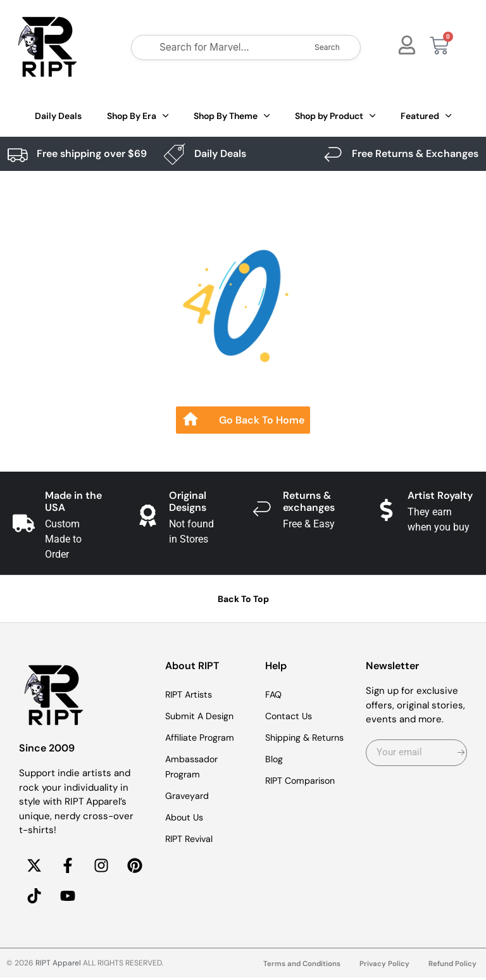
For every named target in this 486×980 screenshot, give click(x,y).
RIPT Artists (191, 694)
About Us (186, 817)
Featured (426, 116)
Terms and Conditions (300, 967)
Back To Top (243, 599)
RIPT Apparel (58, 965)
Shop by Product (335, 116)
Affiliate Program (202, 738)
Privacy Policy (383, 967)
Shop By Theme (232, 116)
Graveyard (188, 796)
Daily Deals (58, 116)
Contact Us (290, 716)
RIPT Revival (191, 839)
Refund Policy (452, 967)
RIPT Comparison (303, 781)
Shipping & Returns (308, 738)
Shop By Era (138, 116)
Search (327, 47)
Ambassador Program (193, 767)
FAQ (274, 694)
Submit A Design (202, 716)
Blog (274, 759)
